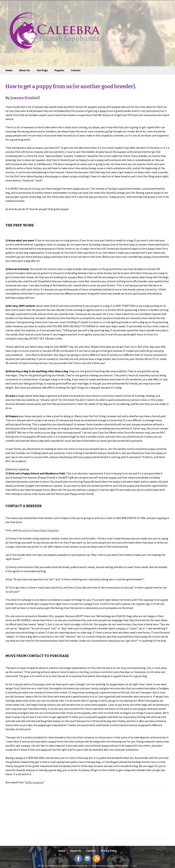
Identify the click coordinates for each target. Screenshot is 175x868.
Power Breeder (107, 866)
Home (9, 70)
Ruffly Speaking (34, 782)
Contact (76, 70)
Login (134, 866)
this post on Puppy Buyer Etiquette (38, 530)
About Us (25, 70)
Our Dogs (42, 70)
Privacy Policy (109, 851)
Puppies (59, 70)
